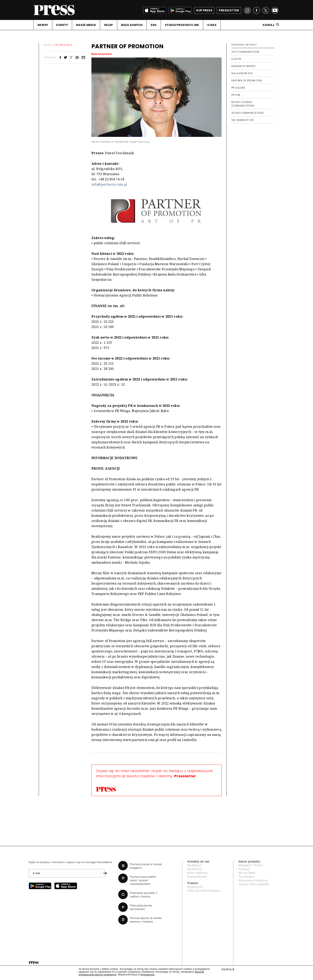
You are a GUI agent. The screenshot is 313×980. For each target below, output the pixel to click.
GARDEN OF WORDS (243, 66)
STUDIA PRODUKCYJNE (182, 25)
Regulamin (195, 887)
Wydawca (195, 869)
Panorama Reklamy (253, 880)
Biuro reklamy (198, 873)
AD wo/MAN (247, 873)
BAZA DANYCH (132, 25)
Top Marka (246, 877)
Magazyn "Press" (251, 865)
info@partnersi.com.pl (109, 184)
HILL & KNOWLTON (242, 73)
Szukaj (268, 25)
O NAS (212, 25)
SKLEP (108, 25)
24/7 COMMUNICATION (245, 52)
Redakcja (194, 865)
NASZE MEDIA (86, 25)
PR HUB (236, 95)
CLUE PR (236, 59)
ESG (154, 25)
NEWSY (43, 25)
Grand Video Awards (254, 884)
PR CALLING (238, 88)
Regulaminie (147, 975)
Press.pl (244, 869)
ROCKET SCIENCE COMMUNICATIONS (243, 104)
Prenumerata (197, 877)
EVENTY (62, 25)
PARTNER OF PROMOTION (247, 81)
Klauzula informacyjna (204, 891)
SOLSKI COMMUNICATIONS (248, 113)
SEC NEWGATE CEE (243, 120)
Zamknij (228, 969)
